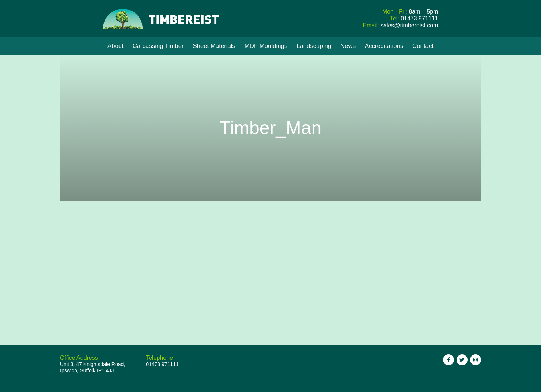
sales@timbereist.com (409, 25)
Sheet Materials (214, 46)
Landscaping (314, 46)
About (116, 46)
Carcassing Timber (158, 46)
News (348, 46)
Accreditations (384, 46)
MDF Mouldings (266, 46)
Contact (423, 46)
